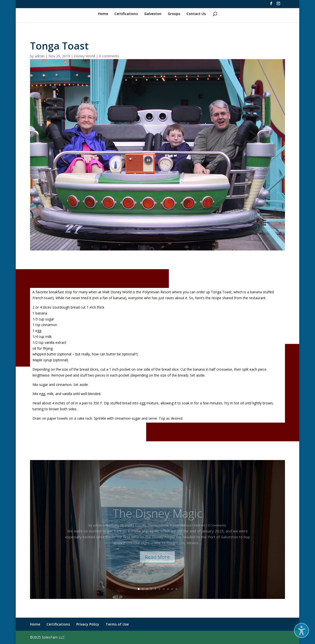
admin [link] (40, 56)
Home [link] (103, 14)
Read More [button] (157, 563)
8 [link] (168, 589)
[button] (301, 630)
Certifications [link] (126, 14)
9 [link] (172, 589)
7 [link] (164, 589)
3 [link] (147, 589)
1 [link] (139, 589)
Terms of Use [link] (117, 624)
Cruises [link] (141, 531)
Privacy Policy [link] (88, 624)
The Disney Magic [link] (157, 519)
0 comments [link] (109, 56)
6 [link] (160, 589)
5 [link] (155, 589)
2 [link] (143, 589)
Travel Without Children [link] (187, 531)
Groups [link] (174, 14)
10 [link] (176, 589)
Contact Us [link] (196, 14)
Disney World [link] (84, 56)
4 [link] (151, 589)
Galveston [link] (153, 14)
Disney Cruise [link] (158, 531)
